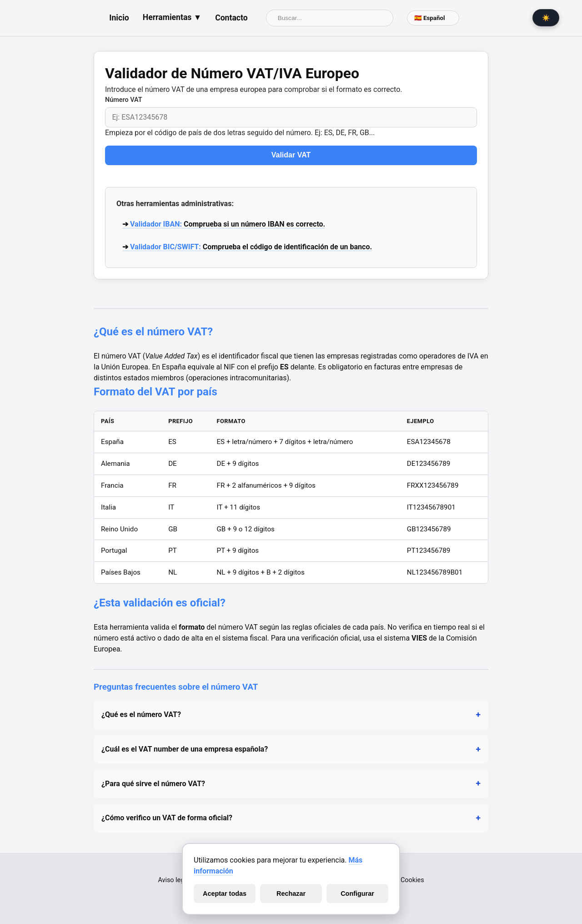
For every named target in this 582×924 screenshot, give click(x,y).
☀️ (546, 18)
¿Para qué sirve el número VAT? (153, 784)
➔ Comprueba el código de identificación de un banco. (247, 247)
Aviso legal (173, 880)
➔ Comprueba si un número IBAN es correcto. (224, 224)
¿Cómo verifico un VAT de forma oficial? (167, 818)
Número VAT (124, 100)
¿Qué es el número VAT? (141, 714)
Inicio (119, 18)
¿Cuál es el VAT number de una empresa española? (185, 749)
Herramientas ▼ (172, 17)
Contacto (231, 18)
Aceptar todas (225, 894)
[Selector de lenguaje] (433, 18)
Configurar (357, 894)
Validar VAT (291, 155)
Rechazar (291, 894)
